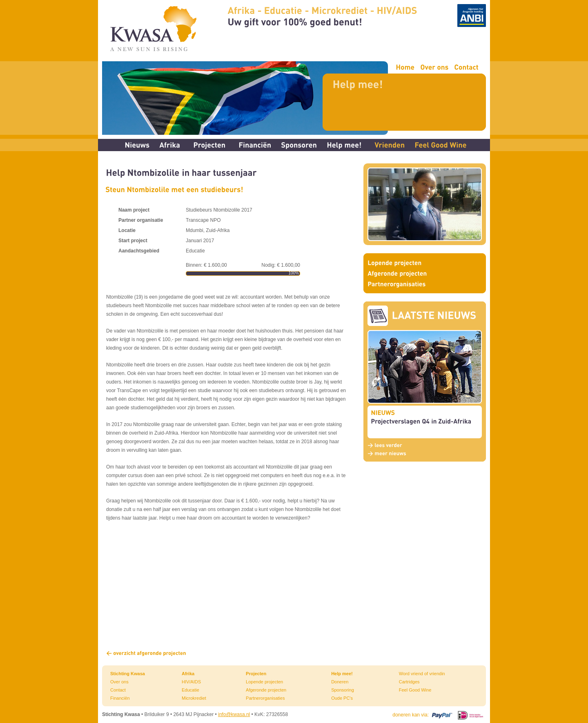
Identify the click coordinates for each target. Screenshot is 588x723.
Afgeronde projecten (266, 690)
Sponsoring (343, 690)
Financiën (120, 698)
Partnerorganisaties (265, 698)
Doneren (340, 682)
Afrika (188, 674)
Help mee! (342, 674)
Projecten (256, 674)
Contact (118, 690)
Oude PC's (342, 698)
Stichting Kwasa (128, 674)
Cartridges (409, 682)
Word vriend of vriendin (422, 674)
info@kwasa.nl (234, 714)
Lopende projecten (264, 682)
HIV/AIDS (191, 682)
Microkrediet (194, 698)
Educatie (190, 690)
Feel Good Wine (415, 690)
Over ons (119, 682)
